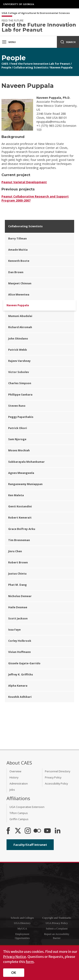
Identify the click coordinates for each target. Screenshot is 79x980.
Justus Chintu (17, 574)
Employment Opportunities (22, 936)
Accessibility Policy (56, 783)
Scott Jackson (18, 618)
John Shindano (18, 338)
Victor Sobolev (19, 372)
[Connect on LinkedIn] (58, 831)
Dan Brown (16, 272)
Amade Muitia (18, 250)
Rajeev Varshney (19, 361)
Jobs (12, 790)
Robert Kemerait (20, 517)
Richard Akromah (20, 327)
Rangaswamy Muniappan (25, 484)
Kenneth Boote (19, 261)
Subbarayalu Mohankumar (26, 462)
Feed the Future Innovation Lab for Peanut (40, 64)
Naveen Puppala (61, 67)
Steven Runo (17, 406)
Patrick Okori (18, 428)
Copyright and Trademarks (57, 918)
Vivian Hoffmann (19, 652)
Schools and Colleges (22, 918)
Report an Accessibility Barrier (57, 936)
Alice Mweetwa (19, 294)
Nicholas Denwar (20, 596)
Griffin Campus (19, 819)
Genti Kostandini (20, 506)
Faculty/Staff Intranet (30, 845)
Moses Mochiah (19, 450)
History (14, 777)
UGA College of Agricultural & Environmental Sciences (36, 13)
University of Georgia (19, 4)
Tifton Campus (19, 813)
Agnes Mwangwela (21, 473)
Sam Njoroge (17, 439)
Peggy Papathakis (21, 417)
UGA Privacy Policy (57, 923)
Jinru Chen (15, 551)
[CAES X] (18, 831)
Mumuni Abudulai (20, 316)
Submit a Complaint (57, 929)
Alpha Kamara (18, 686)
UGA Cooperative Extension (27, 807)
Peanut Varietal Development (24, 182)
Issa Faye (14, 630)
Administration (19, 783)
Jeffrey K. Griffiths (21, 674)
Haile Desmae (18, 607)
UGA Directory (22, 923)
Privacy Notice (15, 957)
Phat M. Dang (17, 585)
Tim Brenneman (19, 540)
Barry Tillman (17, 238)
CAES (5, 64)
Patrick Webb (18, 350)
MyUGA (22, 929)
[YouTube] (47, 831)
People (6, 67)
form (30, 962)
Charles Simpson (20, 383)
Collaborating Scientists (31, 67)
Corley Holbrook (20, 641)
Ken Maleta (16, 495)
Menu (9, 42)
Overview (15, 771)
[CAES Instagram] (28, 831)
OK (14, 973)
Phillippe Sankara (20, 394)
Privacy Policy (53, 777)
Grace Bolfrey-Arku (22, 529)
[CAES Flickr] (37, 831)
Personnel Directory (58, 771)
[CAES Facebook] (8, 831)
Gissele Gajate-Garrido (24, 663)
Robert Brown (18, 562)
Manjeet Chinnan (20, 283)
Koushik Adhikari (20, 697)
